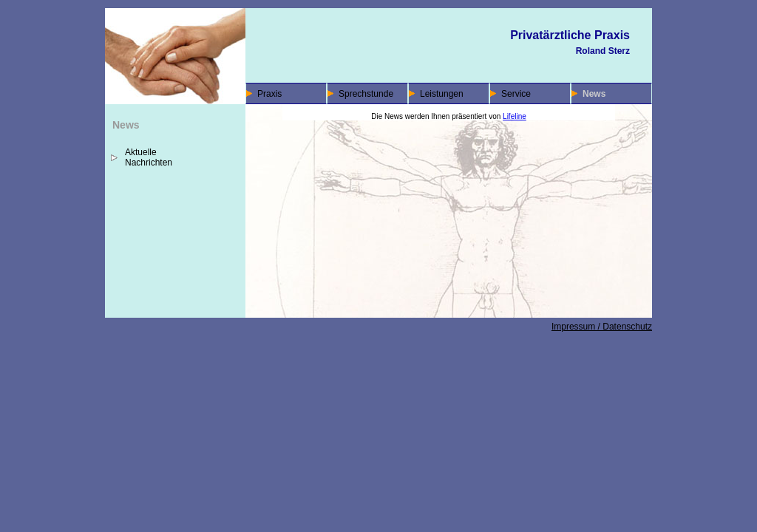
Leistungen (442, 94)
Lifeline (515, 116)
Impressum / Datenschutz (602, 327)
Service (516, 94)
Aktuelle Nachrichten (149, 157)
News (594, 94)
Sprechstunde (366, 94)
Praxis (269, 94)
